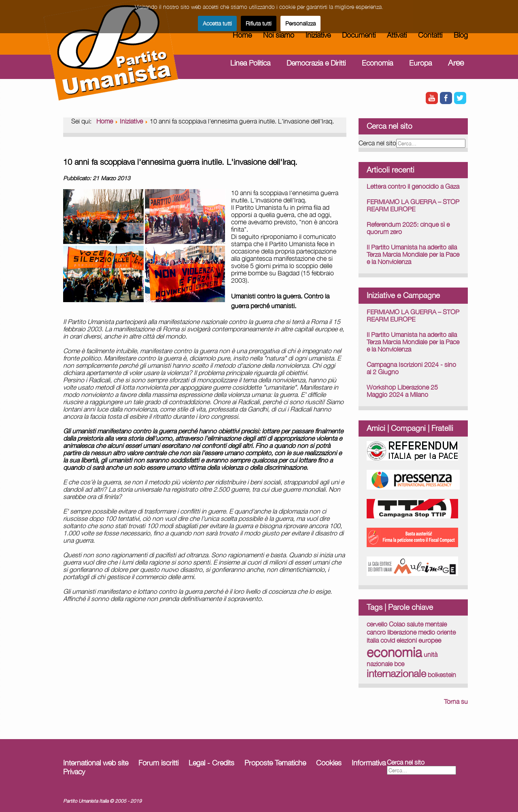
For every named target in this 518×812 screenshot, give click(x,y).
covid (388, 640)
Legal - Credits (211, 763)
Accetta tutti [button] (217, 23)
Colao (397, 624)
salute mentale (427, 624)
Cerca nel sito (377, 143)
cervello (377, 624)
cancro (376, 632)
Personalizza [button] (300, 23)
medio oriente (437, 632)
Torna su (456, 701)
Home (242, 35)
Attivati (397, 35)
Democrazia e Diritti (316, 63)
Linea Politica (250, 63)
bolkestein (442, 675)
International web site (96, 763)
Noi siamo (279, 35)
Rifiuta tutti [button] (259, 23)
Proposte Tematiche (275, 763)
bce (399, 664)
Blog (461, 35)
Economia (377, 63)
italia (373, 640)
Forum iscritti (158, 763)
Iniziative (318, 35)
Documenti (359, 35)
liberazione (402, 632)
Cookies (329, 763)
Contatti (430, 35)
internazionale (396, 673)
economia (394, 652)
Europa (420, 63)
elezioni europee (419, 640)
